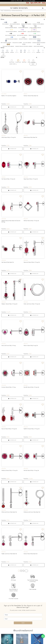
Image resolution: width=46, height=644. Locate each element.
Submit (23, 623)
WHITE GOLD (12, 62)
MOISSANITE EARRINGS (23, 39)
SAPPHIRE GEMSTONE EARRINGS (12, 39)
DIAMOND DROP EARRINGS (23, 28)
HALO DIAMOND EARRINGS (15, 24)
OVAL (25, 52)
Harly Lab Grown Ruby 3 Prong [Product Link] (9, 346)
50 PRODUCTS (5, 67)
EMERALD (17, 52)
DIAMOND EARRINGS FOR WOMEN (39, 43)
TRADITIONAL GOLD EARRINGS (8, 46)
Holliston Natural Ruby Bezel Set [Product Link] (31, 96)
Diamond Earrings (8, 11)
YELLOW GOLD (18, 62)
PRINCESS (7, 52)
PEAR (21, 52)
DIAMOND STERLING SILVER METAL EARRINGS (24, 46)
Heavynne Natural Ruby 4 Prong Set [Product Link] (32, 262)
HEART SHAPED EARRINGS (39, 46)
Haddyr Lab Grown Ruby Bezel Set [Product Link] (9, 554)
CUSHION (12, 52)
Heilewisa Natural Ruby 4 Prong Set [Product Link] (9, 471)
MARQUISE (38, 52)
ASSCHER (34, 52)
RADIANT (29, 52)
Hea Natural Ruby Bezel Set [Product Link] (8, 262)
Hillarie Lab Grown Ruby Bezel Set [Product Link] (9, 512)
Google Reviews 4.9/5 (23, 5)
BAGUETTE (3, 56)
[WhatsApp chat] (43, 636)
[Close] (44, 19)
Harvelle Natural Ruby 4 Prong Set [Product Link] (31, 387)
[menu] (1, 7)
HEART (43, 52)
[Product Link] (12, 81)
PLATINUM (33, 62)
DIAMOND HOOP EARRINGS (26, 24)
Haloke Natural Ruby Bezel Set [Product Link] (30, 138)
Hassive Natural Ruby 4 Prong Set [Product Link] (9, 429)
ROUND (3, 52)
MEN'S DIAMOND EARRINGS (6, 43)
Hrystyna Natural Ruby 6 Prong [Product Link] (9, 387)
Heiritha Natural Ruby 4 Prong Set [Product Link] (31, 471)
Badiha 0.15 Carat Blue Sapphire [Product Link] (9, 96)
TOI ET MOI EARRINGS (27, 43)
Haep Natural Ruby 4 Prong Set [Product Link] (31, 179)
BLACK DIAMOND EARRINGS (11, 35)
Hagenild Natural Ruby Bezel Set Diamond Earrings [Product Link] (11, 221)
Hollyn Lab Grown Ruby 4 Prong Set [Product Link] (32, 304)
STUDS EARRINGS (5, 24)
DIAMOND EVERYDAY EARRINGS (35, 39)
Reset (33, 64)
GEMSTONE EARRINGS (22, 32)
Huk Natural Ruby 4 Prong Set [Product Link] (8, 179)
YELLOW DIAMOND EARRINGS (11, 32)
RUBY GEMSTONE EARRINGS (22, 35)
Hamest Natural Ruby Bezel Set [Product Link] (31, 554)
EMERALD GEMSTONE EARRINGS (35, 35)
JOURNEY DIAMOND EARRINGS (35, 28)
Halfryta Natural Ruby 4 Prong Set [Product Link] (31, 221)
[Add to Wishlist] (21, 72)
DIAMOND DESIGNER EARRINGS (11, 28)
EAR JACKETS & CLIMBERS (17, 43)
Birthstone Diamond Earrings (17, 11)
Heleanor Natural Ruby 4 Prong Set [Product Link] (9, 304)
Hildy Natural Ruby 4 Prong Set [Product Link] (9, 138)
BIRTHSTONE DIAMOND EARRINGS (34, 32)
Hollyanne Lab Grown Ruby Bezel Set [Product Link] (32, 512)
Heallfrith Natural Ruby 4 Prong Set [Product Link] (32, 429)
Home (2, 11)
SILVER (29, 62)
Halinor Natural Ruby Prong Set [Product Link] (31, 346)
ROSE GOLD (24, 62)
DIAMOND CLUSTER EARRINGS (38, 24)
